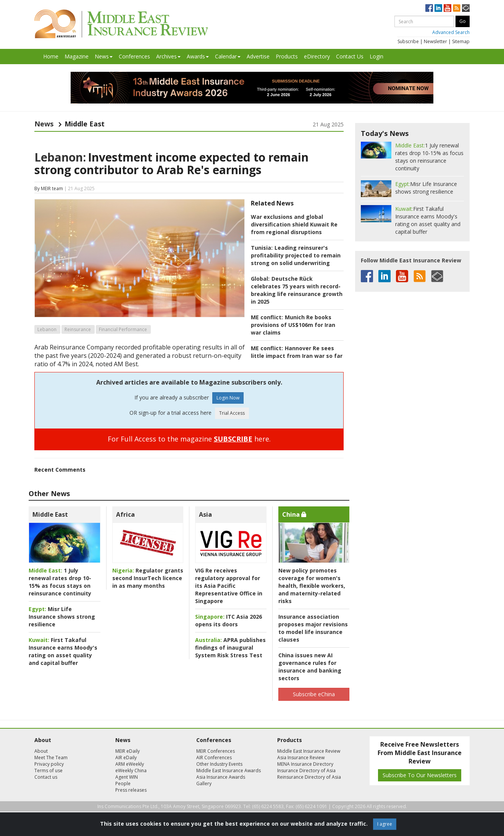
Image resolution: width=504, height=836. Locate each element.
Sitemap (461, 41)
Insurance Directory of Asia (306, 771)
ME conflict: (267, 317)
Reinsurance (78, 329)
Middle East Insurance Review (309, 751)
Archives (168, 56)
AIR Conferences (214, 758)
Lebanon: (60, 157)
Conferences (134, 56)
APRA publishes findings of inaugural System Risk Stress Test (230, 648)
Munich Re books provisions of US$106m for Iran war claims (293, 325)
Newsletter (435, 41)
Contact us (46, 777)
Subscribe (408, 41)
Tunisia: (262, 248)
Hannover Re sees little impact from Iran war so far (297, 352)
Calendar (228, 56)
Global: (260, 279)
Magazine (77, 56)
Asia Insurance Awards (221, 777)
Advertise (258, 56)
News (104, 56)
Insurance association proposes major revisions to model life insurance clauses (313, 628)
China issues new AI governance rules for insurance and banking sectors (310, 667)
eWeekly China (131, 771)
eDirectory (317, 56)
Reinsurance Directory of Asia (309, 777)
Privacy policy (49, 764)
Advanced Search (451, 32)
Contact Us (350, 56)
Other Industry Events (219, 764)
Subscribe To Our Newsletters (420, 775)
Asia (205, 514)
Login (376, 56)
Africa (125, 514)
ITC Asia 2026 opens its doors (229, 620)
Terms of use (48, 771)
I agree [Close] (385, 824)
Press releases (131, 790)
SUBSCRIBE (233, 439)
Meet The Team (51, 758)
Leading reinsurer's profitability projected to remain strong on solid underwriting (296, 255)
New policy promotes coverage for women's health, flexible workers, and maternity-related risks (312, 586)
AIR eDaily (126, 758)
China (294, 514)
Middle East (50, 514)
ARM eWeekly (130, 764)
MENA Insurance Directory (305, 764)
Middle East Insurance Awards (229, 771)
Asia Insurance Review (301, 758)
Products (287, 56)
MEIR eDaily (128, 751)
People (123, 783)
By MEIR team (49, 188)
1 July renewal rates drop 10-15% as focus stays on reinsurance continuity (60, 582)
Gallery (204, 783)
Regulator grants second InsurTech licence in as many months (148, 578)
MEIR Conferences (216, 751)
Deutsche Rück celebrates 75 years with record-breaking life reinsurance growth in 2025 (297, 290)
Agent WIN (127, 777)
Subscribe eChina (314, 694)
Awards (198, 56)
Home (51, 56)
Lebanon (47, 329)
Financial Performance (123, 329)
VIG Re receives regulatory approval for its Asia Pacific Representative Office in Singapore (229, 586)
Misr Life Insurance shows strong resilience (62, 617)
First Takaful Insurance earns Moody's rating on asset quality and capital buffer (63, 651)
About (41, 751)
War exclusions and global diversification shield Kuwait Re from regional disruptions (294, 224)
